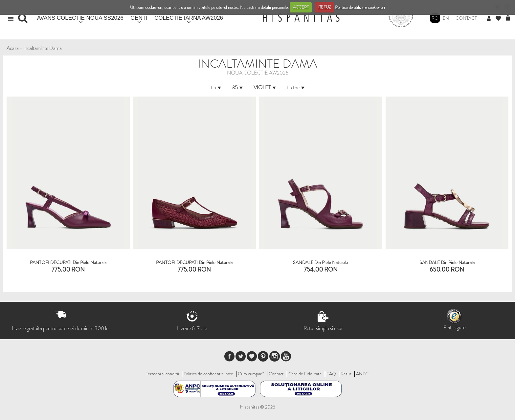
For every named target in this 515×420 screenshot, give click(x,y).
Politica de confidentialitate (208, 374)
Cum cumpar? (251, 374)
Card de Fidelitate (305, 374)
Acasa (13, 48)
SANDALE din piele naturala (321, 262)
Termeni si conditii (162, 374)
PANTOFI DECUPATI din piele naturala (68, 262)
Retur (346, 374)
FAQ (331, 374)
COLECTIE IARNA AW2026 (189, 18)
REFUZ (325, 7)
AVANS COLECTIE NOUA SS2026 (80, 18)
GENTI (139, 18)
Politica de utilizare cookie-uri (360, 7)
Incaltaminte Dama (43, 48)
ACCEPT (301, 7)
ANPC (362, 374)
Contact (466, 18)
